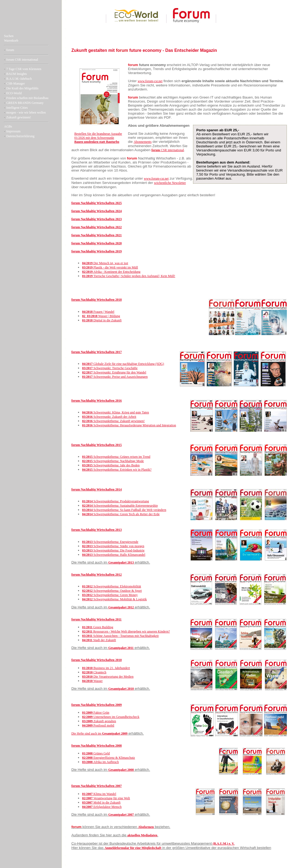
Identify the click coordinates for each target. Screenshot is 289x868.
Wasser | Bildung (101, 316)
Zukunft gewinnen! (18, 117)
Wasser (92, 681)
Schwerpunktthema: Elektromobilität (112, 586)
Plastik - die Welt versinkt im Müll (110, 267)
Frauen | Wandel (98, 312)
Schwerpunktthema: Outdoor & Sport (112, 591)
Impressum (13, 131)
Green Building (98, 627)
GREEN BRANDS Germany (25, 103)
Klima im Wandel (99, 794)
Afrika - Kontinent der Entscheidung (111, 272)
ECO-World (14, 93)
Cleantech (94, 672)
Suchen (9, 36)
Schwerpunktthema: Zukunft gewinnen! (113, 421)
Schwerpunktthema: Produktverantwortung (115, 501)
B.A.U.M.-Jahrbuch (19, 79)
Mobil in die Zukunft (101, 802)
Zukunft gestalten (99, 721)
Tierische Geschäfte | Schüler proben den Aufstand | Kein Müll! (129, 276)
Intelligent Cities (17, 108)
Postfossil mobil (98, 725)
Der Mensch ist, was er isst (105, 263)
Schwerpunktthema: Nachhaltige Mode (113, 461)
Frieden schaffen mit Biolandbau (27, 98)
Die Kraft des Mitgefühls (22, 88)
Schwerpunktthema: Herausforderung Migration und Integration (129, 425)
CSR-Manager (15, 83)
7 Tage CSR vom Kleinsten (24, 69)
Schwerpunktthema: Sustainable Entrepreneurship (120, 506)
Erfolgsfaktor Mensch (102, 807)
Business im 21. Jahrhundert (106, 668)
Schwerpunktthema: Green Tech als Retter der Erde (121, 514)
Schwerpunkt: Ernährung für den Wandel (114, 372)
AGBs (8, 126)
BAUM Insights (16, 74)
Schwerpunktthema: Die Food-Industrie (113, 550)
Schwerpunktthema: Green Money (110, 595)
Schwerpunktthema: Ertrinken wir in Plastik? (117, 470)
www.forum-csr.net (150, 81)
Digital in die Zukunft (102, 320)
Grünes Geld (96, 753)
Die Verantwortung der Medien (108, 677)
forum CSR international (22, 60)
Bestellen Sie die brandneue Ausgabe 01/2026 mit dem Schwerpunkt (98, 138)
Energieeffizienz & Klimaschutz (108, 758)
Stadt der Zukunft (99, 640)
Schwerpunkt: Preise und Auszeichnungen (115, 377)
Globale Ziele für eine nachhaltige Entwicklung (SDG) (123, 364)
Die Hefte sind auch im (87, 733)
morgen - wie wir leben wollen (26, 112)
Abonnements (143, 142)
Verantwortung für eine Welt (106, 798)
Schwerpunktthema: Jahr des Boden (111, 465)
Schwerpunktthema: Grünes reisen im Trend (116, 457)
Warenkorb (11, 41)
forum (10, 50)
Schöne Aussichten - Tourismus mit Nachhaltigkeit (120, 636)
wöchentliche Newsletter (170, 183)
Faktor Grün (96, 713)
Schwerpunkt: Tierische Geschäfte (110, 368)
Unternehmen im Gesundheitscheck (111, 717)
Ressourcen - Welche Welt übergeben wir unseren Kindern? (126, 631)
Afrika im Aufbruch (100, 762)
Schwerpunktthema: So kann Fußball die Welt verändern (124, 510)
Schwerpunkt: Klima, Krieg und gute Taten (115, 412)
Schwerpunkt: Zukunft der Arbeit (109, 417)
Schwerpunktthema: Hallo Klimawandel (114, 555)
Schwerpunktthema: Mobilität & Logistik (114, 599)
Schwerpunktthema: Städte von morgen (113, 546)
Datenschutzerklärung (20, 136)
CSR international (168, 150)
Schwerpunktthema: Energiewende (110, 542)
